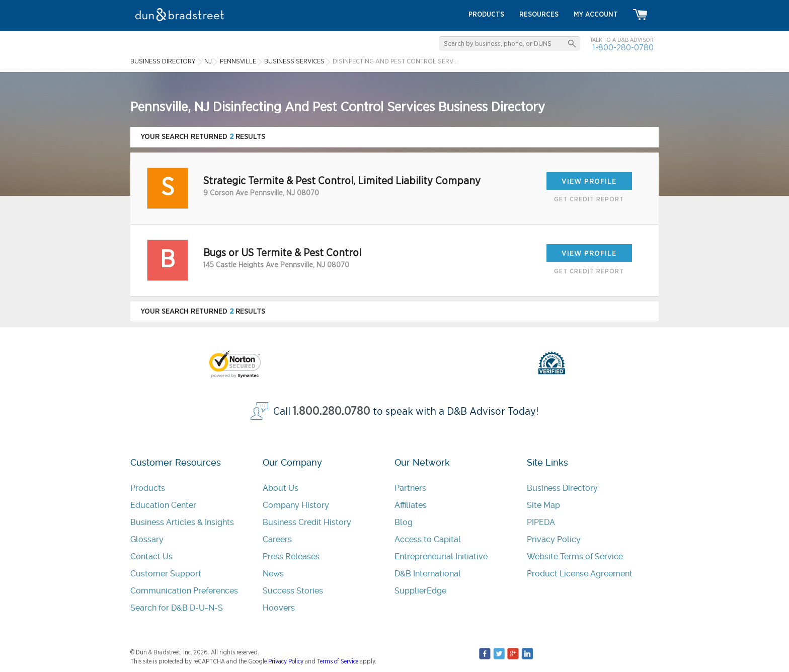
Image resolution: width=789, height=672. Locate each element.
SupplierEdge (420, 591)
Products (148, 488)
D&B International (428, 574)
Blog (404, 522)
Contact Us (151, 556)
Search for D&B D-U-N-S (177, 608)
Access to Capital (428, 539)
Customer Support (166, 574)
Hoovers (279, 608)
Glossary (147, 539)
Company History (296, 505)
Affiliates (411, 505)
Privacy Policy (554, 539)
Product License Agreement (580, 574)
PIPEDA (541, 522)
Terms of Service (338, 661)
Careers (277, 539)
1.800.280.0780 (332, 412)
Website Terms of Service (575, 556)
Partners (410, 488)
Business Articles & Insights (182, 522)
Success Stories (293, 591)
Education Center (163, 505)
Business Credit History (307, 522)
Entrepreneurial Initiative (441, 556)
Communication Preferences (184, 591)
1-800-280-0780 (623, 48)
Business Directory (562, 488)
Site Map (543, 505)
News (273, 574)
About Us (281, 488)
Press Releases (291, 556)
